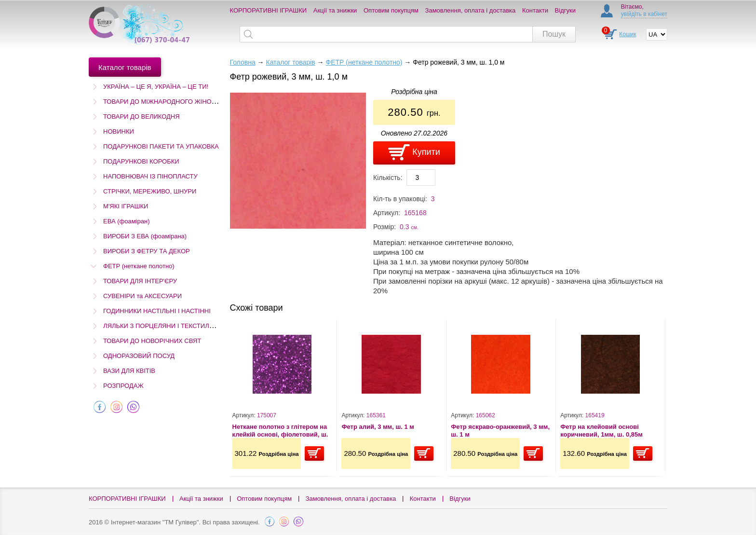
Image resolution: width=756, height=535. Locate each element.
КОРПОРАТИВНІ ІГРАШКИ (269, 10)
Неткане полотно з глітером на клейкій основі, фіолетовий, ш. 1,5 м (280, 431)
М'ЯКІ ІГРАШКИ (126, 206)
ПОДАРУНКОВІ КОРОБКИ (141, 161)
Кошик (628, 34)
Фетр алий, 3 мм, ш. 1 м (378, 427)
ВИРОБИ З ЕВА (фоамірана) (145, 236)
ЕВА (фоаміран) (126, 221)
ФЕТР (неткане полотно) (139, 266)
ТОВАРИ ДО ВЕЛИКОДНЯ (142, 117)
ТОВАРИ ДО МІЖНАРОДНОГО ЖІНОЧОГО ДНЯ (173, 102)
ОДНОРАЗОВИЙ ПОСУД (139, 356)
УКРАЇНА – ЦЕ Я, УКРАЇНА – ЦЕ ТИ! (156, 87)
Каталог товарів (290, 62)
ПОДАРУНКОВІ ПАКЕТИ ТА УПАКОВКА (161, 146)
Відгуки (565, 10)
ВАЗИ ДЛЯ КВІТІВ (129, 371)
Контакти (535, 10)
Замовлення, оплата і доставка (471, 10)
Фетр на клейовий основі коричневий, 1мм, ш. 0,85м (601, 431)
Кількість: (388, 178)
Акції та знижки (335, 10)
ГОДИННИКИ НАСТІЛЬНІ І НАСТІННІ (157, 311)
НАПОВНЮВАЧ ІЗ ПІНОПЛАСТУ (150, 176)
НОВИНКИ (119, 131)
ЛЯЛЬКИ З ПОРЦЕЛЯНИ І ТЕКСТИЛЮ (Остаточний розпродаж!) (197, 326)
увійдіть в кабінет (644, 14)
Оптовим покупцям (391, 10)
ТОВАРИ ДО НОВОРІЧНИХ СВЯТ (152, 341)
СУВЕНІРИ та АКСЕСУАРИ (142, 296)
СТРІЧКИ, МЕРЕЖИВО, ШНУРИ (150, 191)
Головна (243, 62)
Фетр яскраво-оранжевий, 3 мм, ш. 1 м (500, 431)
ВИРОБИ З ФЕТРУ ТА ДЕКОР (147, 251)
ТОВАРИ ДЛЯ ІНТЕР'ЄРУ (140, 281)
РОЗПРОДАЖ (123, 386)
